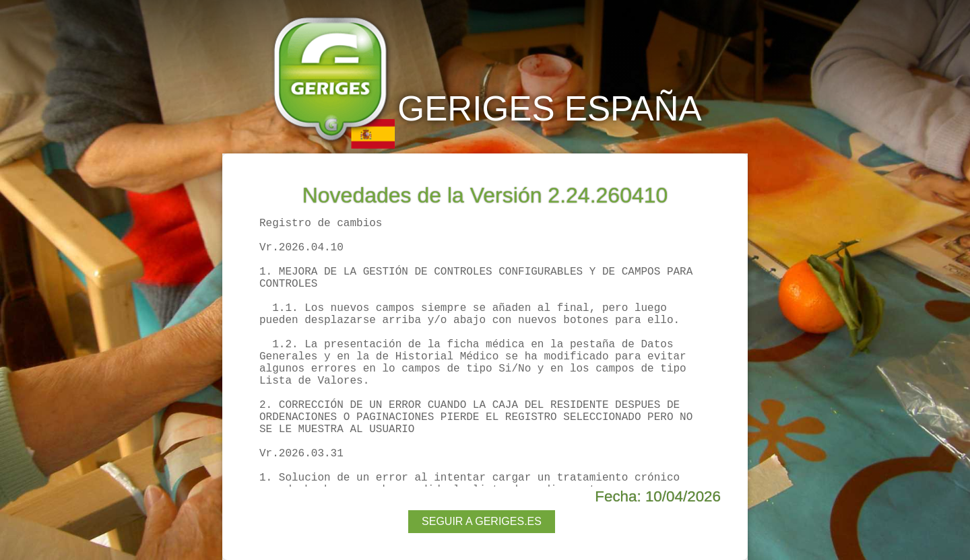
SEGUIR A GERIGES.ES (482, 521)
